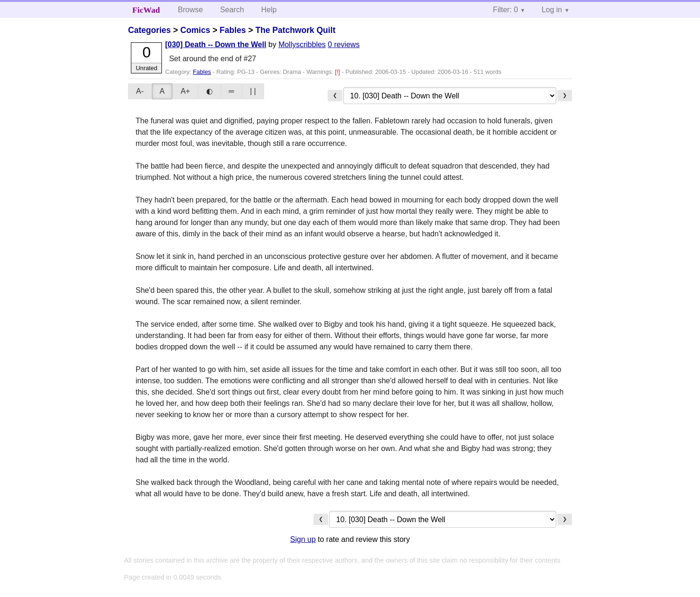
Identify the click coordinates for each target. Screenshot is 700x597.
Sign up (303, 539)
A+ (185, 91)
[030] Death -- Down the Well (216, 44)
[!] (338, 72)
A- (140, 91)
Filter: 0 (505, 10)
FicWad (146, 10)
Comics (195, 30)
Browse (190, 10)
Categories (149, 30)
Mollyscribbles (302, 44)
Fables (233, 30)
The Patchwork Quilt (295, 30)
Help (269, 10)
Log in (552, 10)
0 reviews (344, 44)
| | (253, 91)
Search (232, 10)
